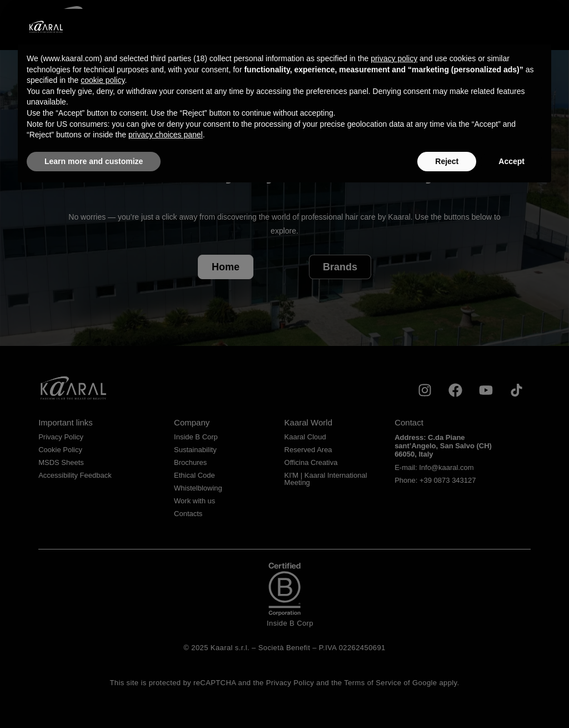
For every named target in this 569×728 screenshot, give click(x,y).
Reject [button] (447, 161)
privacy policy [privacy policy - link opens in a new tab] (394, 58)
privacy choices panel (166, 135)
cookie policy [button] (103, 80)
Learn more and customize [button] (94, 161)
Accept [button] (511, 161)
